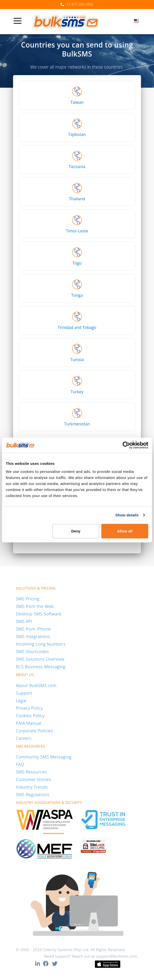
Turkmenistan (77, 424)
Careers (24, 738)
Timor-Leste (77, 231)
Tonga (77, 295)
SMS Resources (31, 772)
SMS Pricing (28, 599)
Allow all (125, 531)
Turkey (77, 392)
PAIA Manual (28, 723)
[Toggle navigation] (20, 21)
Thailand (77, 199)
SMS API (24, 621)
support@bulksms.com (117, 956)
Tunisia (77, 360)
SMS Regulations (33, 794)
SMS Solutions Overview (40, 659)
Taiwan (77, 102)
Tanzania (77, 167)
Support (24, 693)
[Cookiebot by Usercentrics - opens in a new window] (126, 445)
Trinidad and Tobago (77, 327)
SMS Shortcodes (32, 651)
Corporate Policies (34, 731)
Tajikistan (77, 134)
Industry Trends (32, 787)
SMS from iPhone (33, 629)
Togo (77, 263)
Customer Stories (33, 779)
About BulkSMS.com (36, 685)
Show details (127, 515)
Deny (76, 531)
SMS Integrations (33, 636)
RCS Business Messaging (41, 667)
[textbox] (138, 21)
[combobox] (138, 22)
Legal (21, 700)
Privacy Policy (29, 708)
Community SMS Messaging (44, 757)
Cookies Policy (30, 716)
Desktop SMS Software (39, 614)
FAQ (20, 764)
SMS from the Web (35, 606)
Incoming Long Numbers (41, 644)
